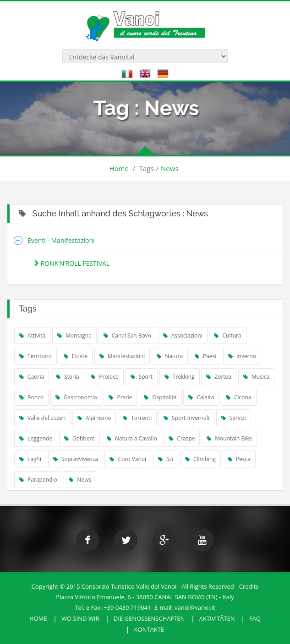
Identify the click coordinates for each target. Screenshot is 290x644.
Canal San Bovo (127, 335)
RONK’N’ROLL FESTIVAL (72, 263)
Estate (76, 356)
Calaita (201, 397)
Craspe (182, 438)
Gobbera (79, 438)
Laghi (30, 459)
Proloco (105, 377)
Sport (142, 377)
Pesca (239, 459)
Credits (249, 586)
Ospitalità (160, 397)
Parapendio (38, 480)
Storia (68, 377)
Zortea (219, 377)
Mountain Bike (229, 438)
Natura (170, 356)
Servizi (234, 418)
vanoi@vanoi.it (195, 607)
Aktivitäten (217, 618)
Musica (256, 377)
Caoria (32, 377)
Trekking (180, 377)
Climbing (200, 459)
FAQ (255, 618)
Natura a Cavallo (132, 438)
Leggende (36, 438)
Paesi (206, 356)
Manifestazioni (122, 356)
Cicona (239, 397)
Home (119, 168)
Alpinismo (94, 418)
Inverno (242, 356)
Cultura (227, 335)
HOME (38, 618)
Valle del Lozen (42, 418)
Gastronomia (76, 397)
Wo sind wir (80, 618)
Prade (120, 397)
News (170, 168)
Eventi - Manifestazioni (61, 240)
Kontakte (149, 629)
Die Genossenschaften (149, 618)
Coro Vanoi (128, 459)
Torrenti (137, 418)
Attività (32, 335)
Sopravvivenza (76, 459)
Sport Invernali (186, 418)
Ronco (31, 397)
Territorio (36, 356)
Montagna (74, 335)
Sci (166, 459)
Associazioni (183, 335)
